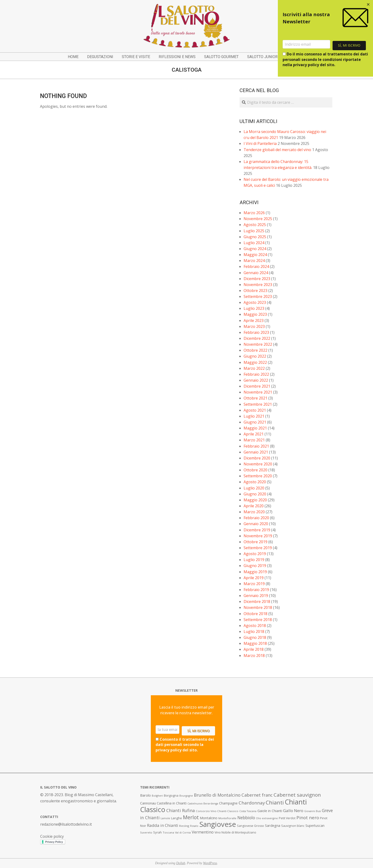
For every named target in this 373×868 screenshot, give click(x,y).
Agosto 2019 (255, 554)
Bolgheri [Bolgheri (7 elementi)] (157, 796)
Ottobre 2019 (255, 542)
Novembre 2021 (258, 392)
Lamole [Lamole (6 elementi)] (165, 818)
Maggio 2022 (255, 362)
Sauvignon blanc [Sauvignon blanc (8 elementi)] (293, 826)
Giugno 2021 (255, 422)
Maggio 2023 (255, 314)
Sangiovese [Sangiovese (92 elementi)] (218, 824)
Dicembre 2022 (257, 338)
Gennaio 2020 (256, 524)
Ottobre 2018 (255, 614)
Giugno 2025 (255, 237)
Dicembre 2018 (257, 602)
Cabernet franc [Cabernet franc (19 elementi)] (257, 795)
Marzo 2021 (254, 440)
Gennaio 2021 (256, 452)
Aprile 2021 (254, 434)
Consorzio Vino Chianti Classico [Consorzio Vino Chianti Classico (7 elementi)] (217, 811)
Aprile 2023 (254, 321)
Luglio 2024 (254, 243)
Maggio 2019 (255, 572)
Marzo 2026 (254, 213)
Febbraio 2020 (256, 518)
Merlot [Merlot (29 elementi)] (191, 817)
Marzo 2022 (254, 368)
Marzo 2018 (254, 656)
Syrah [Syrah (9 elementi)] (157, 832)
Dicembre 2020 (257, 458)
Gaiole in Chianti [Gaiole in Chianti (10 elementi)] (270, 811)
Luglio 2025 (254, 231)
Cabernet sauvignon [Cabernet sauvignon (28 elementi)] (297, 795)
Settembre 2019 (258, 548)
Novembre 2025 (258, 219)
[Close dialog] (368, 5)
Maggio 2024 (255, 255)
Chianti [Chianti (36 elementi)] (275, 802)
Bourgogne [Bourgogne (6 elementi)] (186, 796)
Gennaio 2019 (256, 596)
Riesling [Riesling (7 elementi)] (184, 826)
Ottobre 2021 (255, 398)
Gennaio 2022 (256, 380)
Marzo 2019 (254, 584)
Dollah (181, 863)
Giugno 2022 (255, 356)
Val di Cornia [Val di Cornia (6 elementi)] (183, 833)
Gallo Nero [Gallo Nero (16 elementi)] (293, 811)
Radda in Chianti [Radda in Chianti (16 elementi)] (163, 825)
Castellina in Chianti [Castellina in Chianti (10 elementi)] (172, 803)
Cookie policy (52, 836)
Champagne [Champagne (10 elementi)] (228, 803)
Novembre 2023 (258, 285)
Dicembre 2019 (257, 530)
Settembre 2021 (258, 404)
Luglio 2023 (254, 308)
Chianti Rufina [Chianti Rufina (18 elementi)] (181, 810)
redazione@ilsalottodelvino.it (66, 824)
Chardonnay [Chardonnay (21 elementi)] (252, 803)
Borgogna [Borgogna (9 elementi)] (171, 795)
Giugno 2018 (255, 637)
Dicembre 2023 (257, 279)
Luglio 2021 (254, 416)
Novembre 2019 (258, 536)
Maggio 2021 (255, 428)
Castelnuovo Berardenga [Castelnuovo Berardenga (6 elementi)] (203, 804)
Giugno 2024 (255, 249)
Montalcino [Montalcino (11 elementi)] (209, 818)
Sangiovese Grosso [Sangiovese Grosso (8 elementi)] (250, 826)
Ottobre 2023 (255, 291)
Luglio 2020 (254, 488)
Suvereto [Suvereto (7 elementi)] (146, 832)
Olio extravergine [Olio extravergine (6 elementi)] (267, 818)
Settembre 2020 (258, 476)
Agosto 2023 (255, 302)
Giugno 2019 (255, 566)
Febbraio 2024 (256, 266)
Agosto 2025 (255, 225)
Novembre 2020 (258, 464)
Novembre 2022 (258, 344)
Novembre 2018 (258, 607)
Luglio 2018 (254, 631)
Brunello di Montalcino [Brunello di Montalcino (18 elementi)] (217, 795)
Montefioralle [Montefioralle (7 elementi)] (227, 818)
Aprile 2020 (254, 506)
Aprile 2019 (254, 578)
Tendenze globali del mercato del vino (277, 150)
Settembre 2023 (258, 296)
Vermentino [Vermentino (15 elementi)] (203, 832)
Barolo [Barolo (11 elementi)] (145, 795)
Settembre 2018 (258, 620)
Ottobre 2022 (255, 350)
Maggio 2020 (255, 500)
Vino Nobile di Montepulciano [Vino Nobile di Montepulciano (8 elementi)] (235, 832)
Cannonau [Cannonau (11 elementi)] (148, 803)
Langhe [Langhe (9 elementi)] (177, 818)
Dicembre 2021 (257, 386)
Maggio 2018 (255, 643)
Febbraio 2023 (256, 332)
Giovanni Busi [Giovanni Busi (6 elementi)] (313, 811)
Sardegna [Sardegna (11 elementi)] (273, 826)
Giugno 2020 (255, 494)
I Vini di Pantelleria (260, 143)
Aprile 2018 (254, 649)
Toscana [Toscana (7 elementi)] (168, 832)
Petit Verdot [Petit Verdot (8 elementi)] (287, 818)
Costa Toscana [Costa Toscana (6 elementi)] (248, 811)
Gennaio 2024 (256, 273)
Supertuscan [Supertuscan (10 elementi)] (315, 826)
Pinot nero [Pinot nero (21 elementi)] (308, 818)
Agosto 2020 (255, 482)
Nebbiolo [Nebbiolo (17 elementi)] (246, 818)
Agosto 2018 (255, 626)
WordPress (210, 863)
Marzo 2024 (254, 261)
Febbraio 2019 (256, 590)
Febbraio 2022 (256, 374)
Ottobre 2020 (255, 470)
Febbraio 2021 (256, 446)
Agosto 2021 (255, 410)
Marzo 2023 (254, 326)
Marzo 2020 (254, 512)
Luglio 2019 (254, 560)
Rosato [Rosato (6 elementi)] (194, 826)
